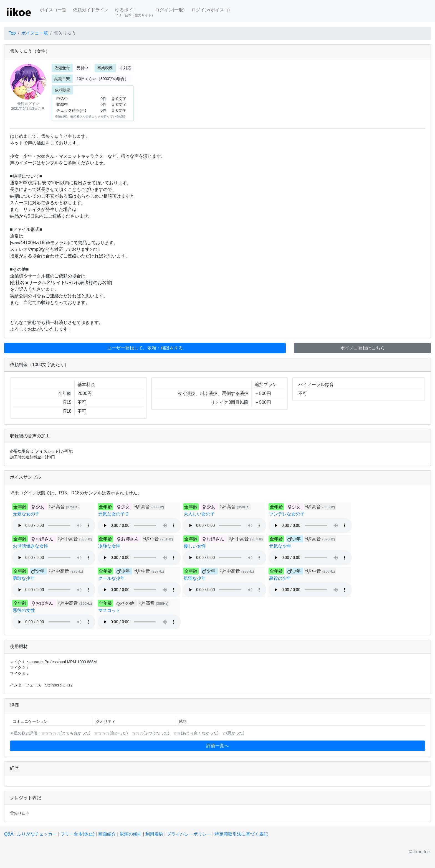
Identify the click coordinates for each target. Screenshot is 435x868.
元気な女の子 (26, 514)
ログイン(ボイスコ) (211, 10)
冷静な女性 (109, 546)
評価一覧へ (217, 746)
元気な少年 (280, 546)
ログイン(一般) (170, 10)
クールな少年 (112, 578)
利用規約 (154, 834)
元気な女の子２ (114, 514)
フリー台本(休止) (78, 834)
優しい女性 (195, 546)
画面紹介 (107, 834)
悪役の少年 (280, 578)
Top (12, 33)
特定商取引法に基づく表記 (241, 834)
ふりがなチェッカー (37, 834)
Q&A (9, 834)
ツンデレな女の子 (287, 514)
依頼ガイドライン (91, 10)
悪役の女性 (24, 610)
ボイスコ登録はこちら (363, 348)
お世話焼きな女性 (31, 546)
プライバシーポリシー (189, 834)
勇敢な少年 (24, 578)
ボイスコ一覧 (53, 10)
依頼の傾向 (131, 834)
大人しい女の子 (199, 514)
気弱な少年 (195, 578)
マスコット (109, 610)
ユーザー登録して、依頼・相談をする (145, 348)
